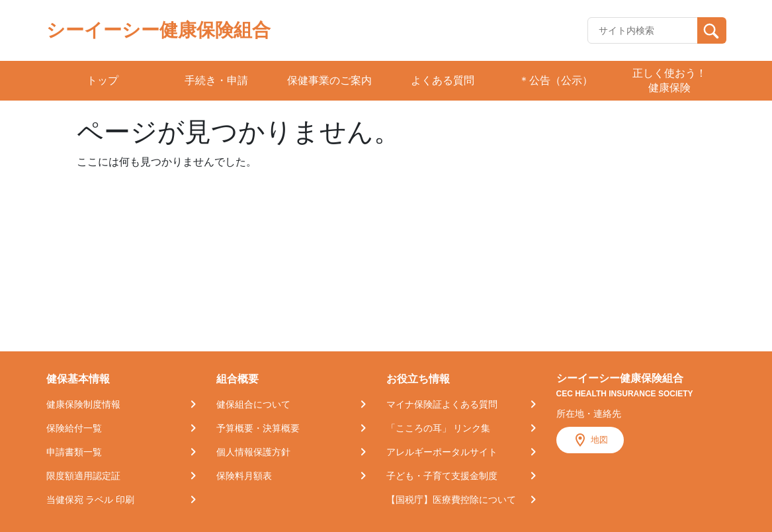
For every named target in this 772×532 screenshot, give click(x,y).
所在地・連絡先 (589, 414)
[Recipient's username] (643, 30)
